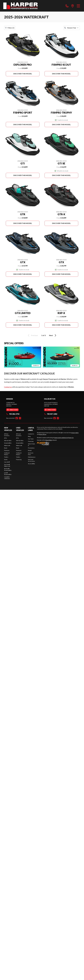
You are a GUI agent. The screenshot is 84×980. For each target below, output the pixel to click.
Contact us (8, 387)
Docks (6, 460)
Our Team (31, 439)
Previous (33, 335)
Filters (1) (10, 28)
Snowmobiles (8, 443)
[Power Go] (55, 443)
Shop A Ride (49, 440)
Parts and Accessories (31, 460)
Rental (30, 450)
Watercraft (7, 445)
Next (53, 335)
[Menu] (78, 6)
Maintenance (32, 457)
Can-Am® (7, 462)
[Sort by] (72, 28)
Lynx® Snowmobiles (8, 474)
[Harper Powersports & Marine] (20, 6)
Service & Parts (31, 454)
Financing (19, 460)
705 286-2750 (13, 414)
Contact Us (31, 434)
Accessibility (31, 464)
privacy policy (75, 433)
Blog (29, 436)
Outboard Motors (7, 454)
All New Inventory (7, 435)
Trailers (6, 457)
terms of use (43, 434)
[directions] (73, 6)
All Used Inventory (19, 435)
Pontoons (7, 450)
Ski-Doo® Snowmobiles (8, 469)
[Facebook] (17, 418)
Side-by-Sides (8, 441)
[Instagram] (20, 418)
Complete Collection (7, 478)
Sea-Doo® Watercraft (7, 465)
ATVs (6, 438)
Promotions (31, 448)
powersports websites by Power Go (64, 438)
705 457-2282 (51, 414)
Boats (6, 448)
